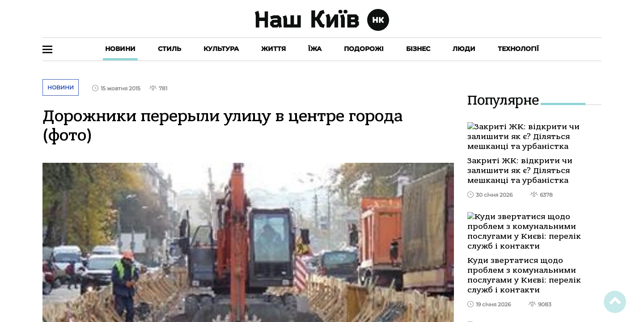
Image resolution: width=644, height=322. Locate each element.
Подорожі (364, 49)
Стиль (169, 49)
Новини (120, 49)
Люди (464, 49)
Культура (221, 49)
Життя (273, 49)
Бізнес (418, 49)
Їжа (315, 49)
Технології (518, 49)
